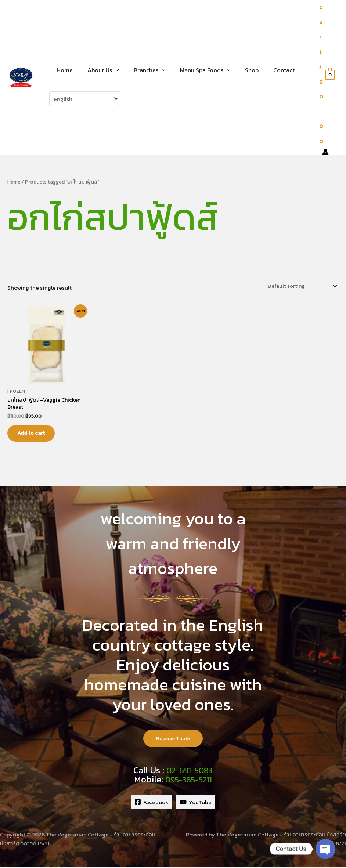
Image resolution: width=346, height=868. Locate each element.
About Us (95, 70)
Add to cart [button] (34, 433)
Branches (139, 70)
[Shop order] (300, 285)
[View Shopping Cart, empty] (327, 74)
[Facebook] (151, 804)
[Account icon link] (325, 152)
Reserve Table (173, 740)
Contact (268, 70)
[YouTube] (196, 804)
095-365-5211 (189, 781)
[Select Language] (85, 99)
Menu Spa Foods (191, 70)
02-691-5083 (189, 772)
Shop (239, 70)
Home (63, 70)
